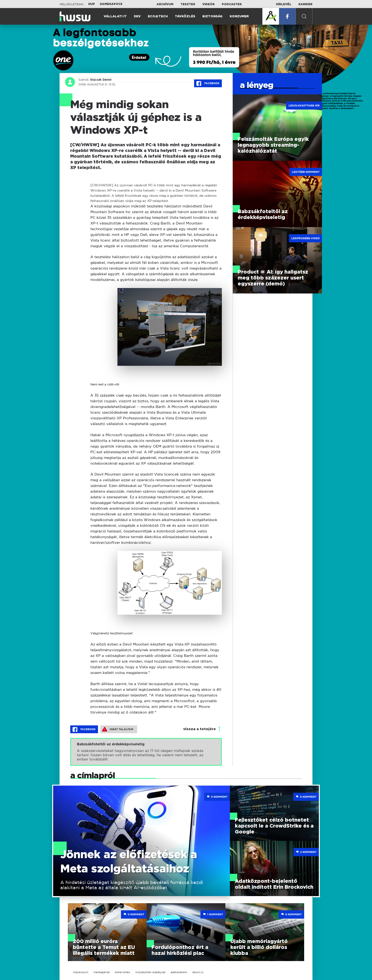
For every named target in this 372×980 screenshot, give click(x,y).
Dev (137, 16)
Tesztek (188, 4)
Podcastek (232, 4)
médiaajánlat (102, 972)
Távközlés (185, 16)
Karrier (305, 4)
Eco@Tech (158, 16)
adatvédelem (179, 972)
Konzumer (239, 16)
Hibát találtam (118, 729)
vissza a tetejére (200, 729)
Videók (209, 4)
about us (198, 972)
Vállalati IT (115, 16)
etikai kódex (123, 972)
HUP (92, 4)
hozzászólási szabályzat (150, 972)
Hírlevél (284, 4)
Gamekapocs (111, 4)
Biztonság (212, 16)
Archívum (165, 4)
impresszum (81, 972)
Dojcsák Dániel (101, 80)
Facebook (208, 83)
